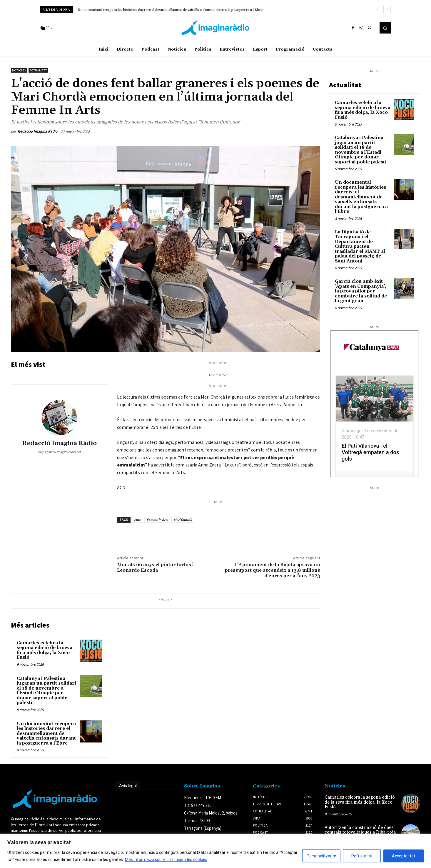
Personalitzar (319, 856)
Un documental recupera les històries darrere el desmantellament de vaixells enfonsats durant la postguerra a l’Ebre (170, 10)
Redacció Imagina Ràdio (37, 131)
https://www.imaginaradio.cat (60, 452)
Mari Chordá (183, 520)
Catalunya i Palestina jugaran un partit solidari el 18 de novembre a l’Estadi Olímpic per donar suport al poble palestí (46, 691)
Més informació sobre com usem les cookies (166, 859)
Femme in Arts (157, 520)
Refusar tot (362, 856)
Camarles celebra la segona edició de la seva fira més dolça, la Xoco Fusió (45, 650)
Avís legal (128, 786)
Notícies (19, 70)
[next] (387, 10)
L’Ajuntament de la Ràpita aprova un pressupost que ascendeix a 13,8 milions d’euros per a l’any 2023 (273, 570)
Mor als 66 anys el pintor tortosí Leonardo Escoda (155, 567)
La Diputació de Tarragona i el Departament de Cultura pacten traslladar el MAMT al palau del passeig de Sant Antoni (360, 247)
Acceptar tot (404, 856)
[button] (385, 28)
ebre (137, 520)
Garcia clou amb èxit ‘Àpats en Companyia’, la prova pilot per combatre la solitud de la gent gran (361, 291)
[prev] (378, 10)
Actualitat (38, 70)
